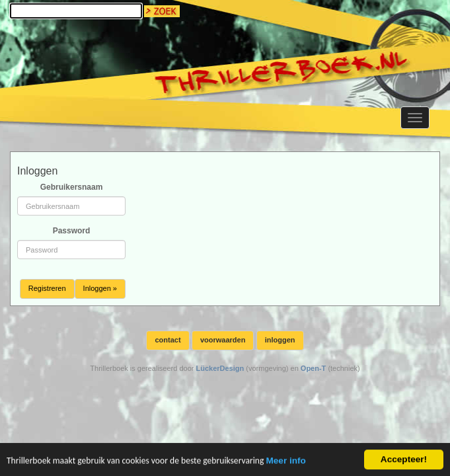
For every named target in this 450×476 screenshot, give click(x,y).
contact (168, 340)
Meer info (285, 462)
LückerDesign (220, 368)
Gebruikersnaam (72, 187)
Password (72, 231)
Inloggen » (100, 288)
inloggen (280, 340)
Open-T (314, 368)
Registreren (47, 288)
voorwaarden (223, 340)
